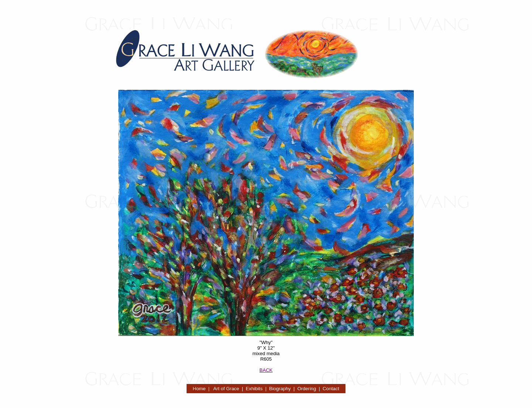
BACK (266, 370)
